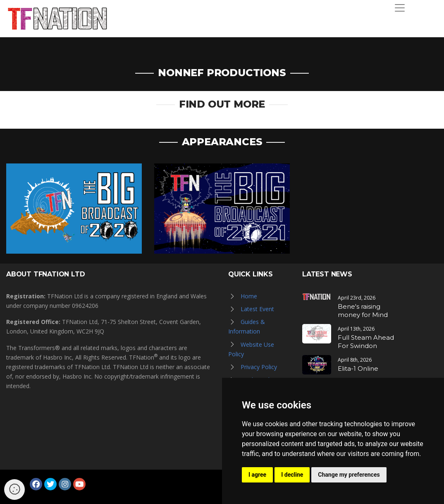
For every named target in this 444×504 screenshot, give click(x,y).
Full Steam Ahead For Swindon (366, 342)
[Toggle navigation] (400, 8)
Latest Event (257, 309)
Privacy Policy (259, 367)
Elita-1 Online (358, 368)
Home (249, 296)
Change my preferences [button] (349, 475)
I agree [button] (257, 475)
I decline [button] (292, 475)
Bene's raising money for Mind (363, 311)
